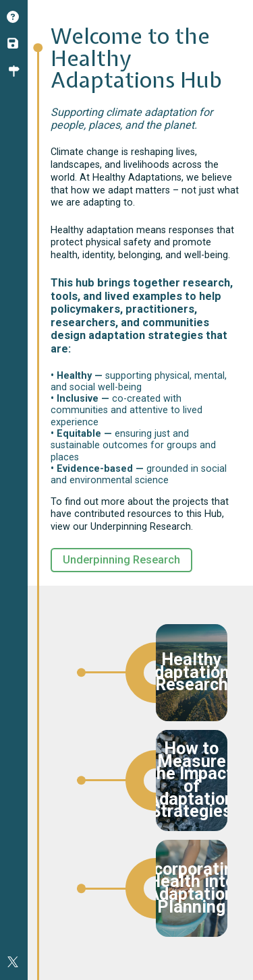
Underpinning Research (121, 560)
